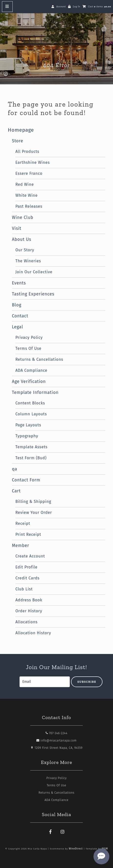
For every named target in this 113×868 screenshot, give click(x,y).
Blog (17, 305)
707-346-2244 (57, 733)
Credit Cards (27, 578)
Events (19, 283)
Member (21, 546)
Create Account (30, 556)
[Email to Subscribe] (45, 682)
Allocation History (33, 633)
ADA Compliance (31, 370)
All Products (27, 151)
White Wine (26, 195)
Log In (76, 7)
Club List (24, 589)
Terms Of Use (28, 348)
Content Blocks (30, 403)
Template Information (35, 392)
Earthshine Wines (33, 162)
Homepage (21, 130)
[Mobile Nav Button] (7, 7)
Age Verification (29, 381)
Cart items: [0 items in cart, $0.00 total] (100, 7)
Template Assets (31, 447)
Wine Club (23, 217)
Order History (29, 611)
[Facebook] (51, 832)
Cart (16, 491)
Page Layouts (28, 425)
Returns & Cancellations (39, 359)
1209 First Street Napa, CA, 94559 (57, 748)
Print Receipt (28, 534)
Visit (17, 228)
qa (15, 469)
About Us (22, 239)
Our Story (25, 250)
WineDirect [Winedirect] (76, 849)
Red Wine (25, 184)
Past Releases (29, 206)
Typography (27, 436)
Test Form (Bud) (31, 458)
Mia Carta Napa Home (57, 42)
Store (18, 141)
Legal (18, 327)
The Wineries (28, 261)
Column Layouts (31, 414)
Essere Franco (29, 173)
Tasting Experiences (33, 294)
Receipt (23, 523)
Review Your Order (34, 512)
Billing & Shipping (33, 502)
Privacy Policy (29, 337)
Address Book (29, 600)
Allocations (26, 622)
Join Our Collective (34, 272)
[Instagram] (62, 832)
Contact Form (26, 480)
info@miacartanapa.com (56, 741)
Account (61, 7)
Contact (20, 316)
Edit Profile (26, 567)
